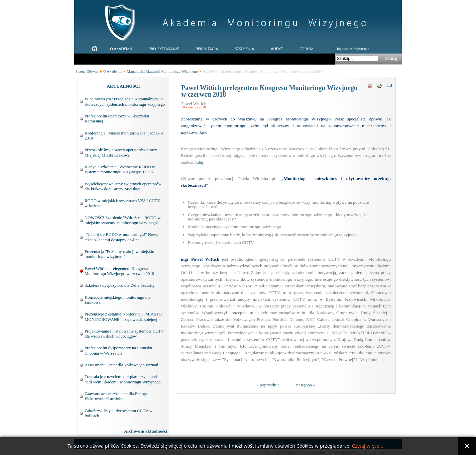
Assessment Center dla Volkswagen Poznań (121, 365)
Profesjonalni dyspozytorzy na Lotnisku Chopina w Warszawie (118, 350)
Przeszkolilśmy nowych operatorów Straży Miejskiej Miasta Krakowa (121, 152)
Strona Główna (87, 71)
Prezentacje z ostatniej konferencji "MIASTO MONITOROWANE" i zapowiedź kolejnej (123, 317)
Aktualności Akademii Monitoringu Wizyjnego (162, 71)
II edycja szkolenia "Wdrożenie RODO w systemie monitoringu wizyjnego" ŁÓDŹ (120, 169)
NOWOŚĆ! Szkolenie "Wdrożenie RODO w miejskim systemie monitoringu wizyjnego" (123, 220)
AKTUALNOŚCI (123, 86)
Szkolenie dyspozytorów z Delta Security (120, 285)
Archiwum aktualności (146, 431)
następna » (306, 385)
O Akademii (112, 71)
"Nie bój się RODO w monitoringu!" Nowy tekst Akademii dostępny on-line (122, 237)
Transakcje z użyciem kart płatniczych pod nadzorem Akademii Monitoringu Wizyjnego (123, 379)
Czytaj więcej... (368, 446)
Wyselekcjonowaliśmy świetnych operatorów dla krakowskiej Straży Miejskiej (123, 187)
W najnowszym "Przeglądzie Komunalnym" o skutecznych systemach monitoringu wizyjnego (125, 102)
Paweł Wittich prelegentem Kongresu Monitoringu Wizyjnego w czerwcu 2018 (119, 271)
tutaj (199, 162)
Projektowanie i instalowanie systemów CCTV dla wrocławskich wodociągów (124, 334)
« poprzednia (268, 385)
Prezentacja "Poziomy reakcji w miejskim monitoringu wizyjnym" (120, 254)
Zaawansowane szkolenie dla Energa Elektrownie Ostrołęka (116, 396)
